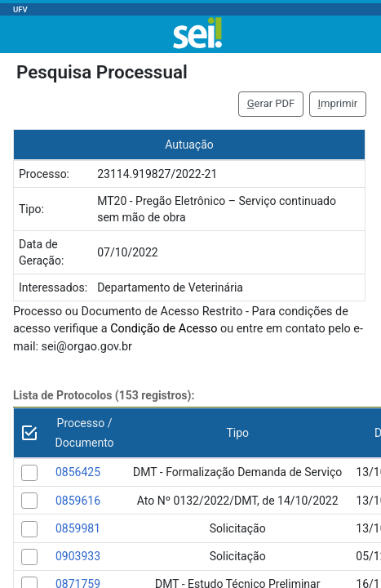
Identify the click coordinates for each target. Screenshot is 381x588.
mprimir (337, 103)
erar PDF (271, 103)
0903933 (78, 556)
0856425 (78, 472)
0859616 (78, 501)
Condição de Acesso (164, 329)
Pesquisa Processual (102, 72)
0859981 (78, 528)
